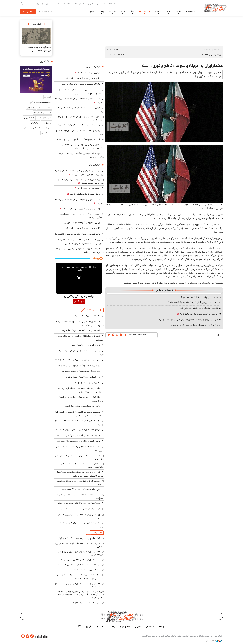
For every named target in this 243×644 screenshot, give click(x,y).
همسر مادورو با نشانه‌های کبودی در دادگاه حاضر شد (79, 441)
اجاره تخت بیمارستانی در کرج (40, 102)
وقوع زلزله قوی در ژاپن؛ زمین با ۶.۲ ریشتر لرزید (81, 489)
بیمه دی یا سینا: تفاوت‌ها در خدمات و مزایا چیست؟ (79, 565)
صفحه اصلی (217, 49)
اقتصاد (158, 11)
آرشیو (48, 4)
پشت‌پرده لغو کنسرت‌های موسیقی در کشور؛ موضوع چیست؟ (81, 353)
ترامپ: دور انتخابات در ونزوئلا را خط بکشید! (82, 406)
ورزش (132, 11)
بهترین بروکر (46, 123)
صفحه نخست (192, 11)
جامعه (179, 11)
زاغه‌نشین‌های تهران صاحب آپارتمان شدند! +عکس (39, 49)
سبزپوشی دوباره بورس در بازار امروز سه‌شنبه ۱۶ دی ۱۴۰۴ (78, 360)
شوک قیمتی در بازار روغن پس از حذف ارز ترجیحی (80, 509)
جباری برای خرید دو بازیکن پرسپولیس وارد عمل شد (79, 365)
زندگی (102, 11)
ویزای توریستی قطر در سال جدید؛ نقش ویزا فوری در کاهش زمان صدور (81, 596)
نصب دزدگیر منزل (44, 107)
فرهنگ (169, 11)
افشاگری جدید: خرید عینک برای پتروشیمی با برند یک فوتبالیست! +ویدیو (80, 465)
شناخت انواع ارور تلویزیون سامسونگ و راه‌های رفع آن (79, 538)
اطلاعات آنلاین (215, 8)
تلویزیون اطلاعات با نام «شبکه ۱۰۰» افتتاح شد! (199, 308)
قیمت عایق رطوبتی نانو (42, 112)
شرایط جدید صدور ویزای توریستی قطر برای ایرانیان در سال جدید (80, 592)
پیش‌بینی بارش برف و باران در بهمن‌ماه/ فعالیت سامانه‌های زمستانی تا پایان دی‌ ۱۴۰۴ (82, 146)
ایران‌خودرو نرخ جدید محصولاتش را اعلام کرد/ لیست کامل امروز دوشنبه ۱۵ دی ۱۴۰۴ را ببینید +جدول (81, 242)
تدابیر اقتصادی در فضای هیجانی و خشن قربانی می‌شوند (195, 325)
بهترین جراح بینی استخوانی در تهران (38, 128)
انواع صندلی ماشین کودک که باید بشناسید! (82, 570)
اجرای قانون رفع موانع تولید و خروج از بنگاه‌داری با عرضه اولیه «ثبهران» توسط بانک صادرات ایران (79, 577)
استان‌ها (112, 11)
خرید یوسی (31, 107)
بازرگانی (95, 532)
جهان (123, 11)
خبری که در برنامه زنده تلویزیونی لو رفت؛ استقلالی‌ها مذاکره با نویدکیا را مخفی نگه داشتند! (80, 474)
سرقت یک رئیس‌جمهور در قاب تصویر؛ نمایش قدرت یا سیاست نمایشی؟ (188, 320)
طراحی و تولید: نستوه (211, 641)
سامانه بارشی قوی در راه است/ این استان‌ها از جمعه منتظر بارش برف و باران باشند (81, 390)
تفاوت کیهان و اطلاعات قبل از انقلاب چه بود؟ (199, 297)
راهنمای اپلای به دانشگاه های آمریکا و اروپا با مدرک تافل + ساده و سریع (79, 585)
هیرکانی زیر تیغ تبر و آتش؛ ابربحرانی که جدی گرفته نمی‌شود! (193, 302)
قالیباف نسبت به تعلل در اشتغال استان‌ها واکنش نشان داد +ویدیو (79, 457)
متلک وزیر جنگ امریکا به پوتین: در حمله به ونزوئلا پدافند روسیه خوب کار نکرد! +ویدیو (81, 92)
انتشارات (57, 4)
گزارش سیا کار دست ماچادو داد (88, 383)
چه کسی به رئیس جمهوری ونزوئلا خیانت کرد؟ (199, 314)
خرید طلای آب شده (44, 118)
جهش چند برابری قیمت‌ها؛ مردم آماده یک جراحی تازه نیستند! (80, 110)
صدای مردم (79, 4)
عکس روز (36, 24)
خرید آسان (79, 302)
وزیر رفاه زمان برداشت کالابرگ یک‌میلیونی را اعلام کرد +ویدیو (80, 516)
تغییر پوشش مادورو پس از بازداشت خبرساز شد (81, 371)
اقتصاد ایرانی (29, 118)
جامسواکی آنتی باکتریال (79, 296)
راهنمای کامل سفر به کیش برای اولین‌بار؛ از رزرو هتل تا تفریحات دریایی (80, 553)
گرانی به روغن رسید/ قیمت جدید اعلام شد (83, 78)
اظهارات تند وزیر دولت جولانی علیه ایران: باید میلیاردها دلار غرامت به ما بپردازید (79, 250)
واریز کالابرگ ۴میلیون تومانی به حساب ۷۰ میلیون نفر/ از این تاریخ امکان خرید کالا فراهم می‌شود (79, 173)
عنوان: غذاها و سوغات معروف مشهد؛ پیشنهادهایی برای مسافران (79, 545)
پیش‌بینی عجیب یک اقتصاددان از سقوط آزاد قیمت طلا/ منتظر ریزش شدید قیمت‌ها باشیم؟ (79, 414)
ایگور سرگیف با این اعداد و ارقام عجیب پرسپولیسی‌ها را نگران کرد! (80, 449)
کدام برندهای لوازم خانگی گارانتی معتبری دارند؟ (81, 560)
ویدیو (92, 11)
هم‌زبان (90, 4)
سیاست (145, 11)
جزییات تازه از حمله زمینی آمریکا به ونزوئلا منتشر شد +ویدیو (80, 483)
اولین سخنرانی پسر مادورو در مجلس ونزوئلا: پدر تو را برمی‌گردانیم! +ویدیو (80, 118)
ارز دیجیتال (35, 123)
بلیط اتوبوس (46, 133)
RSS (79, 626)
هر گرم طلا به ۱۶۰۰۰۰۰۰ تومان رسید (86, 345)
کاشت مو (48, 97)
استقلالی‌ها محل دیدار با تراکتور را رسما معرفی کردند (79, 503)
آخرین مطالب (93, 310)
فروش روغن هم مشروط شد (89, 73)
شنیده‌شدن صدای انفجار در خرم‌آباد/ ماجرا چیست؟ (79, 330)
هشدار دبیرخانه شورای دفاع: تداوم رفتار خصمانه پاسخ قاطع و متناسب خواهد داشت (80, 323)
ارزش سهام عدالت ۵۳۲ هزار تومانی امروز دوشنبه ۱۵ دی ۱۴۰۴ (80, 132)
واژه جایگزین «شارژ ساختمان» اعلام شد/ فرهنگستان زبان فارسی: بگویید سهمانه (81, 181)
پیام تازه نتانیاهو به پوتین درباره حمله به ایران (81, 84)
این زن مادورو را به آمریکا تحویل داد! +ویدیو (82, 222)
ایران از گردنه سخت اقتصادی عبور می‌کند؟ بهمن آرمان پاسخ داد (80, 496)
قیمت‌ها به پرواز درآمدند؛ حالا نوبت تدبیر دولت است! (78, 139)
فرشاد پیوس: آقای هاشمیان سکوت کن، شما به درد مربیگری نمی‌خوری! (81, 216)
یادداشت (68, 4)
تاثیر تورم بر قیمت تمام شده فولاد (87, 603)
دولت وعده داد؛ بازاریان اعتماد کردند (85, 194)
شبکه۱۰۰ (112, 4)
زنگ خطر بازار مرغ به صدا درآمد (88, 316)
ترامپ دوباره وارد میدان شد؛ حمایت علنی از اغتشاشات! (78, 234)
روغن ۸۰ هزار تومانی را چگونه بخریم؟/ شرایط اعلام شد (78, 125)
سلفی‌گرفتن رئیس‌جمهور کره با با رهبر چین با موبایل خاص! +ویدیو (80, 399)
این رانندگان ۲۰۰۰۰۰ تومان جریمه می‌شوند (83, 377)
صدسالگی (101, 4)
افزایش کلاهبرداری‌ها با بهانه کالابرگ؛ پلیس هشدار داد (78, 430)
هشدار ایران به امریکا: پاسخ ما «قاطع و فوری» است (182, 66)
